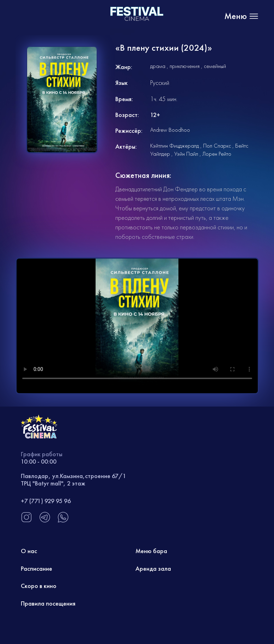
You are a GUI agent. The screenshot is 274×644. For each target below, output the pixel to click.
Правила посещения (48, 603)
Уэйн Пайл (186, 154)
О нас (29, 551)
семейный (215, 66)
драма (158, 66)
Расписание (36, 568)
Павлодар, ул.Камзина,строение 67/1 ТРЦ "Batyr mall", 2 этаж (74, 480)
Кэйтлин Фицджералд (175, 146)
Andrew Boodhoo (170, 130)
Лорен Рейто (217, 154)
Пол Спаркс (217, 146)
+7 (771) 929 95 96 (46, 501)
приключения (185, 66)
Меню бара (151, 551)
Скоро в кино (39, 586)
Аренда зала (153, 568)
